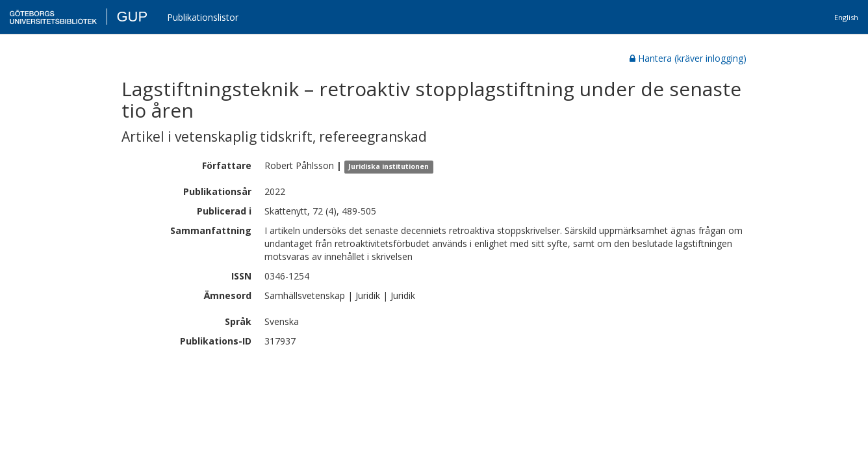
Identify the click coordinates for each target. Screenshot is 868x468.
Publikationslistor (203, 17)
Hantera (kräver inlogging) (688, 58)
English (846, 17)
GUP (132, 17)
